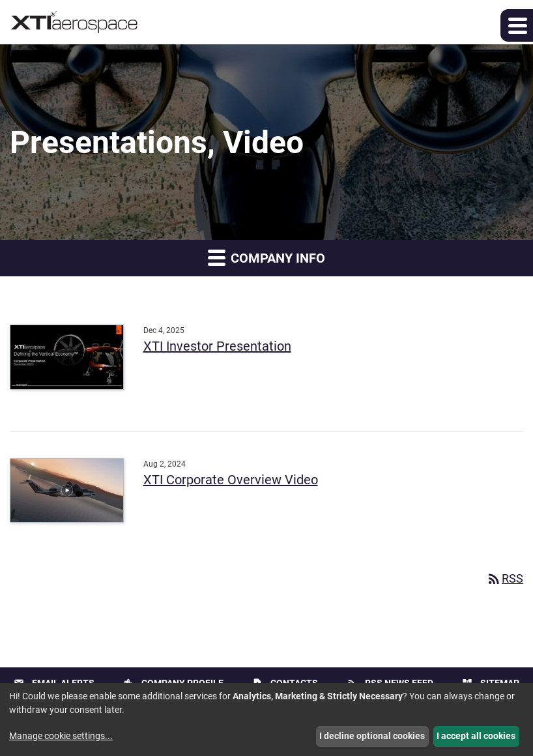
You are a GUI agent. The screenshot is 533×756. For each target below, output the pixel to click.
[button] (517, 25)
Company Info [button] (266, 257)
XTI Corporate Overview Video (231, 480)
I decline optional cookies (372, 736)
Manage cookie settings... (61, 736)
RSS (505, 578)
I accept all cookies (476, 736)
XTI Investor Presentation (217, 346)
